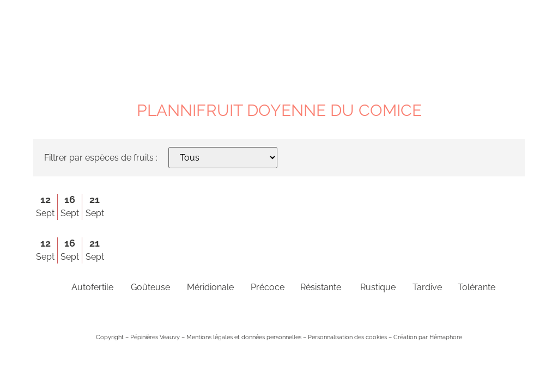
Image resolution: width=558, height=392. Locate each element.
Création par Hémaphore (428, 337)
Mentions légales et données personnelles (244, 337)
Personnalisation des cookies (347, 337)
